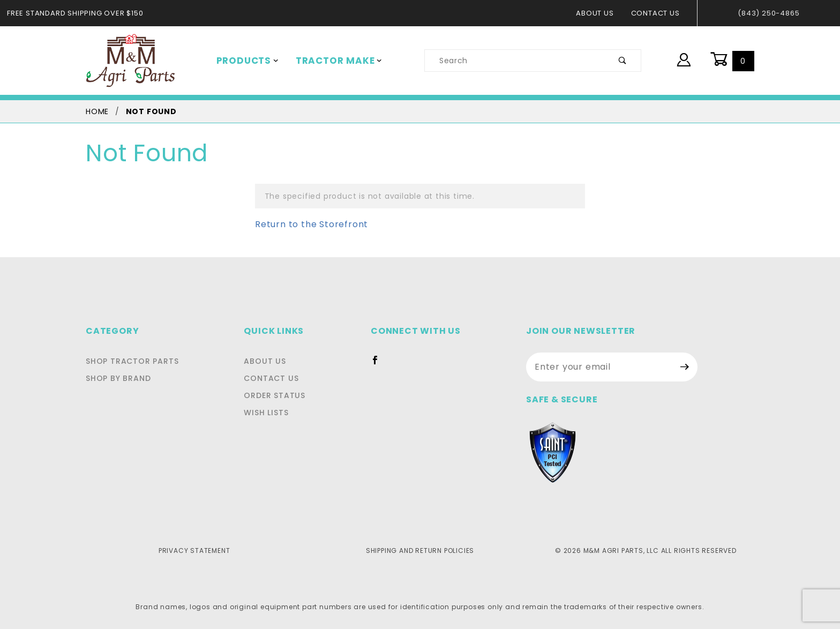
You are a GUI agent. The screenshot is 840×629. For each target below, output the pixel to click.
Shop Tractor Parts (132, 361)
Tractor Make (331, 61)
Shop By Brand (118, 378)
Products (245, 61)
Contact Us (658, 13)
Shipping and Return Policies (420, 550)
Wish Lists (275, 413)
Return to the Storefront (305, 224)
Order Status (283, 395)
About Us (600, 13)
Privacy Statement (194, 550)
